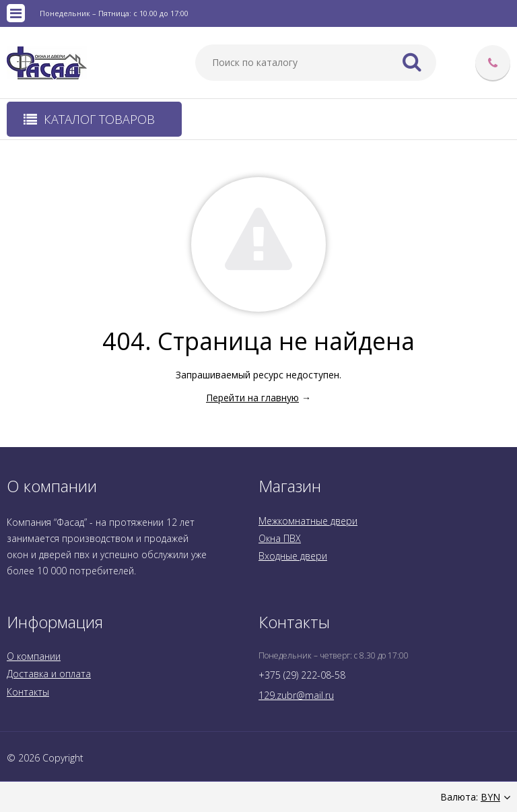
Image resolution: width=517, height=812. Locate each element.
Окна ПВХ (280, 538)
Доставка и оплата (49, 674)
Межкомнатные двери (308, 521)
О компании (34, 656)
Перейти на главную (252, 398)
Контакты (28, 692)
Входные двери (293, 556)
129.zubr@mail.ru (296, 695)
